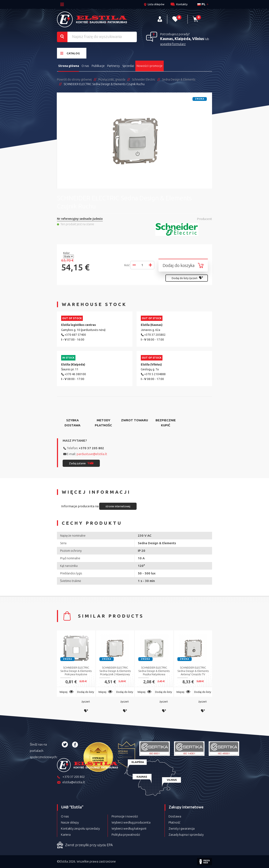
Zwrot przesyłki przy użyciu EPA (85, 845)
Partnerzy (113, 66)
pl (201, 4)
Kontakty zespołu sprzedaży (80, 828)
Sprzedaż (128, 66)
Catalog (70, 53)
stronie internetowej (118, 506)
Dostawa (175, 816)
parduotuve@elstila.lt (92, 454)
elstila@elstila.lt (71, 783)
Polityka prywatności (126, 835)
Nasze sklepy (70, 822)
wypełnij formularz (173, 44)
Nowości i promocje (150, 66)
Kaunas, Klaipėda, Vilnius (182, 39)
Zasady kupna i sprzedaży (186, 835)
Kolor (67, 253)
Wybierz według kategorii (129, 828)
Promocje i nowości (125, 816)
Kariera (66, 835)
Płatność (174, 822)
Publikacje (98, 66)
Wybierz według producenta (131, 822)
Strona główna (69, 66)
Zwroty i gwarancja (182, 828)
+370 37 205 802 (91, 448)
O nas (85, 66)
